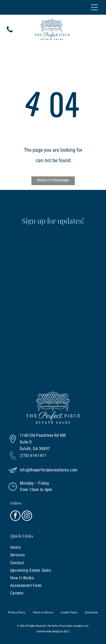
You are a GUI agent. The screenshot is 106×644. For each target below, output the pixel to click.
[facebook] (15, 516)
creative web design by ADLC (53, 631)
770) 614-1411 (34, 455)
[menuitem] (34, 547)
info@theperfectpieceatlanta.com (49, 470)
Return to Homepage (53, 180)
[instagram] (27, 516)
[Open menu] (94, 7)
